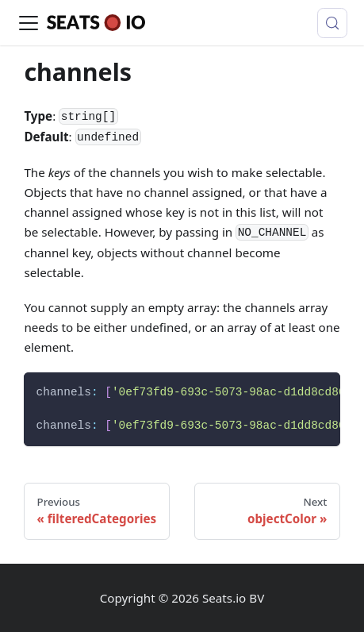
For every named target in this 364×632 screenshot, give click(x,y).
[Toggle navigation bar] (29, 23)
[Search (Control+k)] (332, 23)
